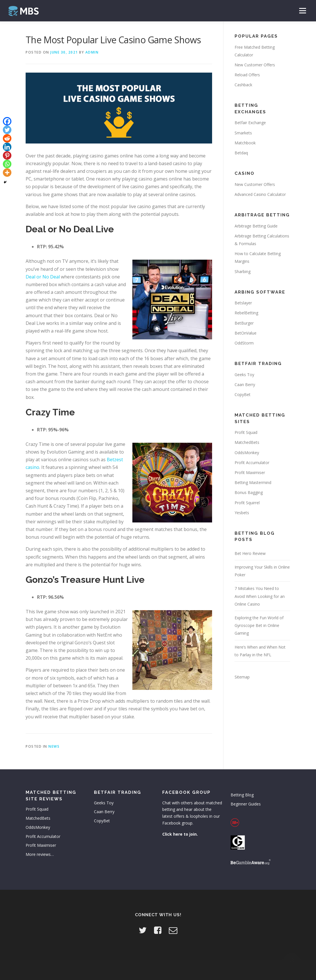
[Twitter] (7, 130)
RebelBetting (246, 313)
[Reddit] (7, 138)
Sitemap (242, 677)
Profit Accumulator (252, 463)
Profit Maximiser (250, 472)
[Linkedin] (7, 147)
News (54, 746)
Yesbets (242, 513)
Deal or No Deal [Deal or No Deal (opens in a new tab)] (43, 277)
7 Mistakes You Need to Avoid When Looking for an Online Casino (260, 596)
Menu (302, 11)
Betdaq (241, 153)
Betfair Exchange (250, 123)
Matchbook (245, 143)
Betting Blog (242, 795)
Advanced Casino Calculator (260, 194)
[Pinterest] (7, 155)
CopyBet (243, 394)
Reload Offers (247, 75)
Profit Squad (246, 432)
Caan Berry (245, 385)
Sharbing (243, 271)
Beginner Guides (246, 804)
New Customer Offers (255, 65)
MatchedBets (247, 442)
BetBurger (244, 323)
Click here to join (179, 834)
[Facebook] (7, 121)
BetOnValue (246, 333)
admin (92, 52)
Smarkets (243, 133)
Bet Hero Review (250, 553)
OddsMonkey (247, 453)
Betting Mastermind (253, 482)
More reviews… (40, 854)
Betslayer (243, 303)
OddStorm (244, 343)
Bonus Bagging (249, 492)
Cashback (243, 85)
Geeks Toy (244, 375)
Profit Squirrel (247, 503)
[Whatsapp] (7, 164)
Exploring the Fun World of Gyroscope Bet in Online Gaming (259, 625)
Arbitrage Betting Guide (256, 226)
